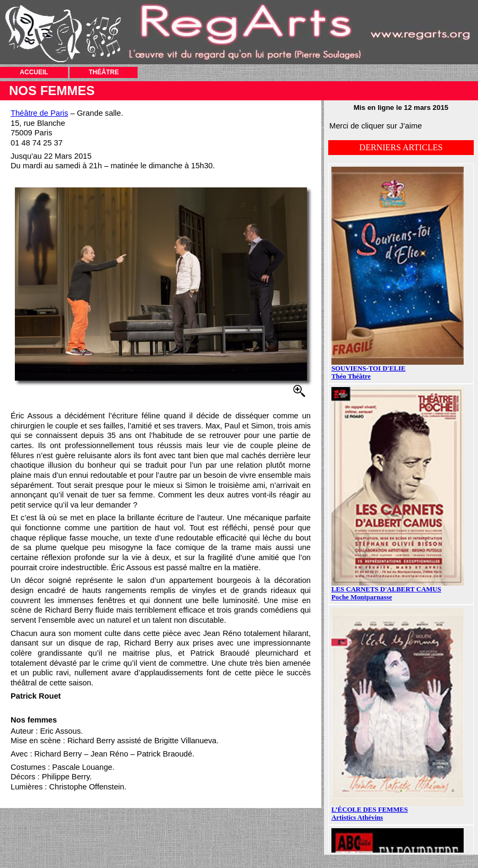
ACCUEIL (34, 72)
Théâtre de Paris (39, 113)
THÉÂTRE (104, 72)
